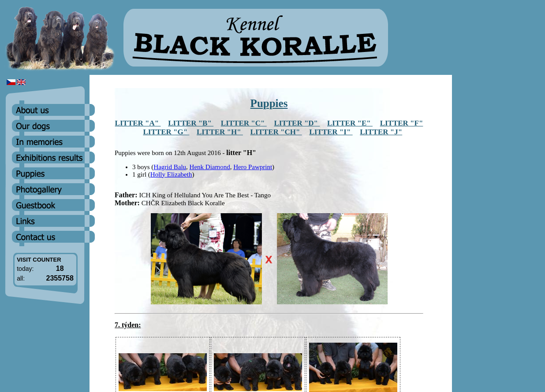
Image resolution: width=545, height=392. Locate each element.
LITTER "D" (297, 123)
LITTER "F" (402, 123)
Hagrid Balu (170, 167)
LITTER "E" (350, 123)
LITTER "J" (381, 132)
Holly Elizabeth (171, 174)
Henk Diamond (210, 167)
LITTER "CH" (276, 132)
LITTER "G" (166, 132)
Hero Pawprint (253, 167)
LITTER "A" (138, 123)
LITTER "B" (191, 123)
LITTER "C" (244, 123)
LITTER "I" (331, 132)
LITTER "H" (220, 132)
